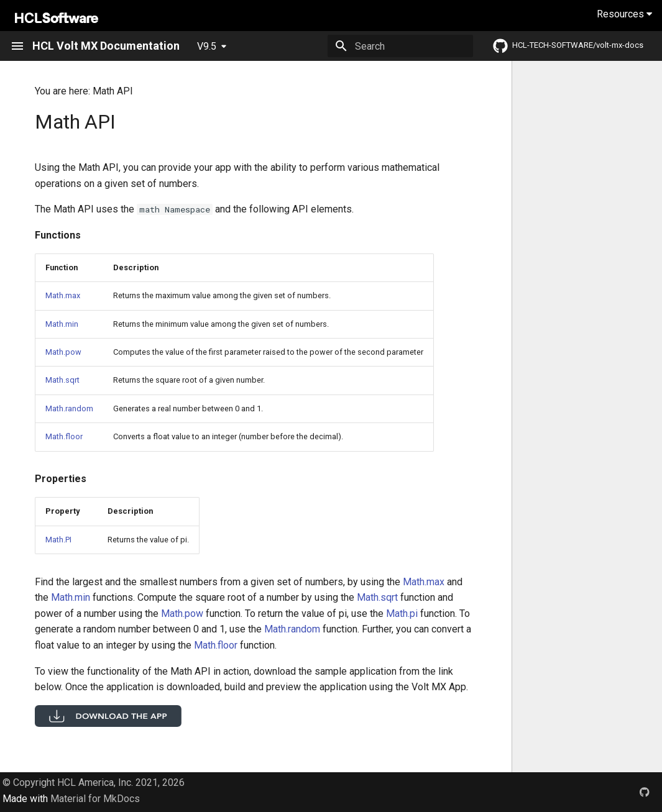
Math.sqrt (62, 380)
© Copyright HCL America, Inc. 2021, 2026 (94, 782)
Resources (624, 14)
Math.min (62, 324)
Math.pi (402, 614)
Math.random (69, 408)
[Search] (400, 46)
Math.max (63, 295)
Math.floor (64, 436)
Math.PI (58, 540)
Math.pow (63, 352)
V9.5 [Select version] (207, 46)
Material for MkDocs (95, 799)
